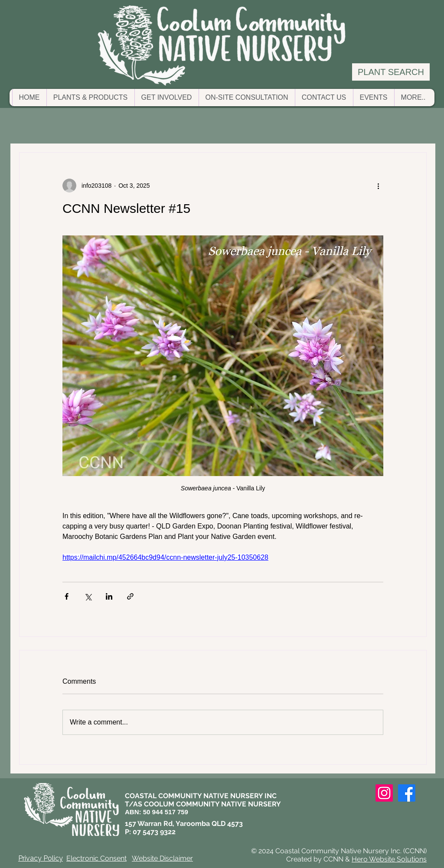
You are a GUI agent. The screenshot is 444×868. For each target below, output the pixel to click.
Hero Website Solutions (389, 859)
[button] (90, 98)
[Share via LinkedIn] (109, 596)
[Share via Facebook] (67, 596)
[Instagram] (384, 793)
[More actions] (378, 186)
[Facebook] (407, 793)
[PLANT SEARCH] (391, 72)
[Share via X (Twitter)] (88, 596)
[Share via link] (130, 596)
